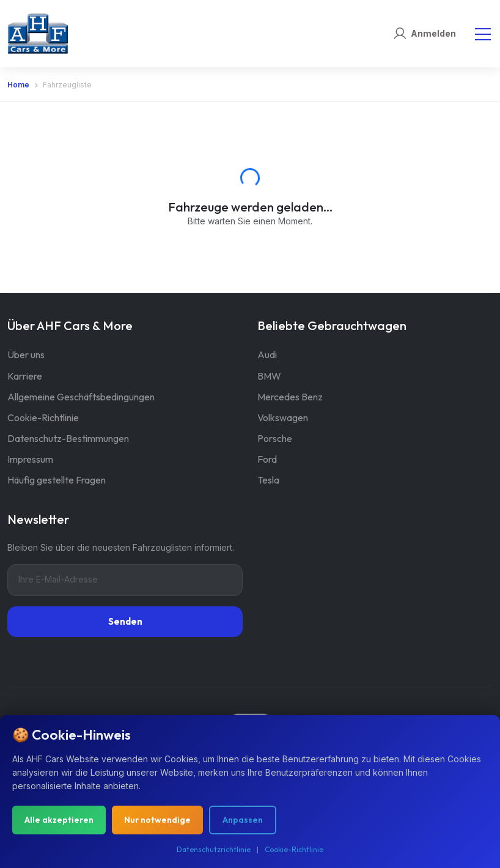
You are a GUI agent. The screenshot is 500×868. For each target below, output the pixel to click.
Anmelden (433, 33)
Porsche (275, 438)
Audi (267, 355)
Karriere (25, 376)
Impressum (30, 459)
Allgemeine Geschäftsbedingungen (81, 397)
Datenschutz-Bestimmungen (68, 438)
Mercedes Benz (290, 397)
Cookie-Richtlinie (43, 417)
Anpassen (243, 820)
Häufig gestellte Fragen (57, 480)
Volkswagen (283, 417)
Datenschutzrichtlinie (214, 849)
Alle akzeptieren (59, 820)
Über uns (26, 355)
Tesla (268, 480)
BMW (269, 376)
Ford (267, 459)
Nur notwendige (157, 820)
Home (18, 85)
